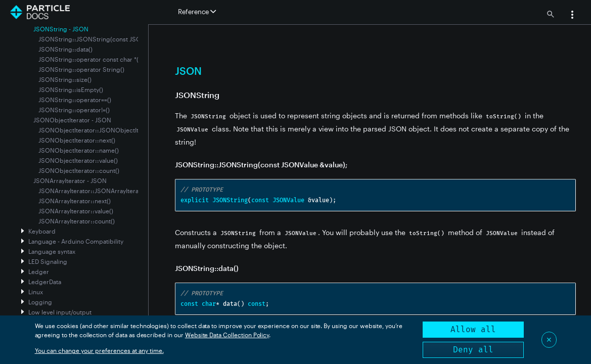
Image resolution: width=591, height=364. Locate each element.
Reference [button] (197, 12)
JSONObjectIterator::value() (78, 160)
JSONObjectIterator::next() (77, 140)
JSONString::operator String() (81, 69)
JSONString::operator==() (75, 100)
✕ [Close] (549, 339)
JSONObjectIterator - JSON (72, 120)
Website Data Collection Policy (227, 335)
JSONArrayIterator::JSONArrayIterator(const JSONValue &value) (129, 191)
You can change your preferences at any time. (99, 350)
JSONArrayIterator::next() (75, 201)
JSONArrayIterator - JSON (70, 180)
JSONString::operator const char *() (89, 59)
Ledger (39, 271)
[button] (572, 16)
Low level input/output (60, 312)
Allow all (473, 329)
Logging (40, 302)
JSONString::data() (65, 49)
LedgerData (45, 282)
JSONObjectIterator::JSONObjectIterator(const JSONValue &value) (134, 130)
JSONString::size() (65, 79)
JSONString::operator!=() (74, 110)
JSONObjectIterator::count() (79, 170)
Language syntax (52, 251)
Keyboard (42, 231)
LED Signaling (48, 261)
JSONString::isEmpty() (71, 89)
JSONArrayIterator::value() (76, 211)
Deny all (473, 350)
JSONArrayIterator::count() (77, 221)
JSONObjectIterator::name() (79, 150)
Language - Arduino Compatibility (76, 241)
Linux (36, 292)
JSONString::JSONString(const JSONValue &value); (112, 39)
